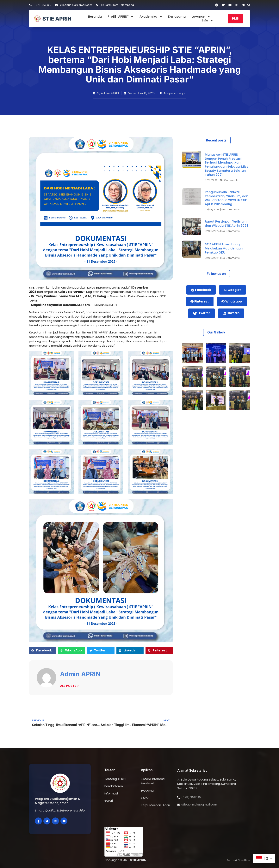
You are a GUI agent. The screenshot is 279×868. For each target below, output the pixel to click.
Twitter (201, 313)
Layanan (201, 17)
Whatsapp (232, 301)
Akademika (151, 17)
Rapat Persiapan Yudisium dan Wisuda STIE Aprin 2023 (227, 224)
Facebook (201, 290)
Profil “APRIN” (121, 17)
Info (208, 21)
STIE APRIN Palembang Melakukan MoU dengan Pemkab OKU (224, 248)
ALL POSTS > (69, 686)
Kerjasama (177, 17)
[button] (249, 5)
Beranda (95, 17)
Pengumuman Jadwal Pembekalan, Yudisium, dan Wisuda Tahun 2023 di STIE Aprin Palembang (226, 198)
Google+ (232, 290)
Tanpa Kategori (175, 93)
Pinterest (200, 301)
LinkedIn (231, 313)
